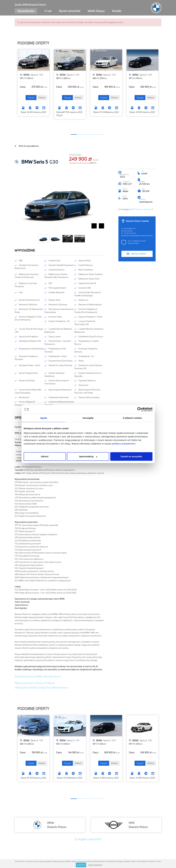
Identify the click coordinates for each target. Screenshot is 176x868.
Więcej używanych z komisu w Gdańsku (35, 683)
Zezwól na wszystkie (131, 456)
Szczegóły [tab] (88, 418)
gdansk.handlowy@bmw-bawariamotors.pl (138, 236)
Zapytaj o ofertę (138, 254)
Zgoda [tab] (44, 418)
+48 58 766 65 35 (130, 233)
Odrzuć (45, 456)
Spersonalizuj (88, 456)
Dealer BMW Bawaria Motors (30, 5)
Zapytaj (31, 97)
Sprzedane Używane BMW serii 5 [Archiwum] (38, 676)
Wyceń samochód (70, 11)
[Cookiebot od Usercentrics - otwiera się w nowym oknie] (140, 409)
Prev (94, 226)
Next (101, 226)
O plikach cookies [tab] (132, 418)
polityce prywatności (124, 444)
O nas (48, 11)
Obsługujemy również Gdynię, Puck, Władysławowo (41, 687)
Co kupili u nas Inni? (88, 839)
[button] (74, 134)
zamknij (81, 865)
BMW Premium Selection (141, 209)
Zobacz (42, 97)
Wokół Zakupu (96, 11)
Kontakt (117, 11)
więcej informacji (95, 865)
